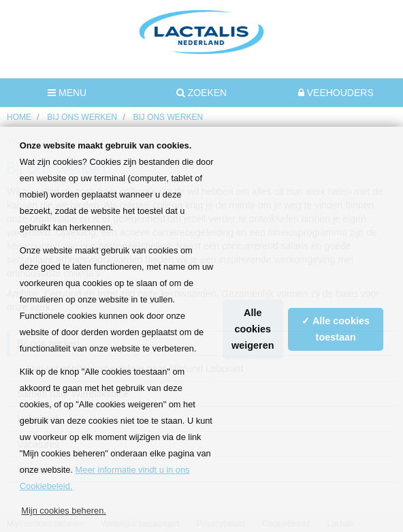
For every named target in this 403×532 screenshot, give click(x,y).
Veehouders (336, 93)
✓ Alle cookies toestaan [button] (335, 329)
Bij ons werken (82, 117)
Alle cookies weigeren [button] (253, 329)
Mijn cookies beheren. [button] (63, 511)
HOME (19, 117)
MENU (67, 93)
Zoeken (201, 93)
